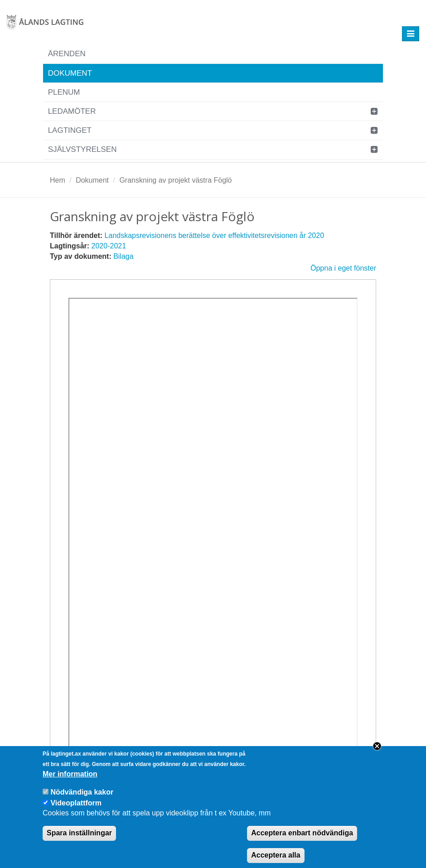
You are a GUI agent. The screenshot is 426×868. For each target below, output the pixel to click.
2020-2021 (109, 246)
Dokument (70, 73)
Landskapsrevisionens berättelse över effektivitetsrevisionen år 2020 (214, 235)
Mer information (70, 781)
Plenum (64, 92)
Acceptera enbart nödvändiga (302, 840)
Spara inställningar (79, 840)
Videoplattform (76, 809)
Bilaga (123, 256)
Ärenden (67, 54)
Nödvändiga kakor (82, 799)
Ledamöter (72, 111)
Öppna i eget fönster (343, 268)
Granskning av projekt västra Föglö (175, 180)
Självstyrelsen (82, 149)
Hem (58, 180)
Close (377, 753)
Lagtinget (70, 130)
